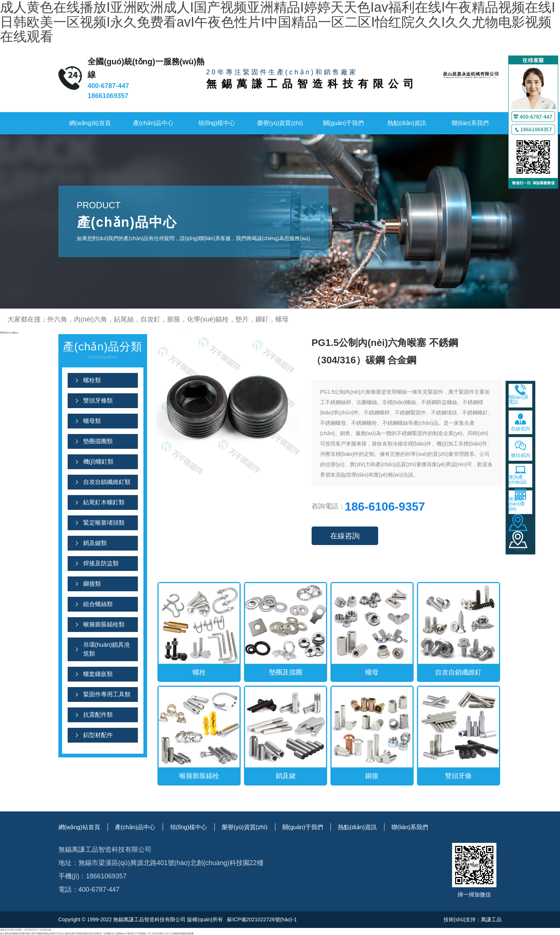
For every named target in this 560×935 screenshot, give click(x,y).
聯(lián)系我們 (470, 123)
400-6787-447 (108, 86)
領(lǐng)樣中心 (217, 123)
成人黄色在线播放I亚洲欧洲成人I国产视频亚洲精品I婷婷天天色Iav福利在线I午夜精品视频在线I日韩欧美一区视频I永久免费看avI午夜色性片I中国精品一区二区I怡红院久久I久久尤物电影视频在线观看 (97, 933)
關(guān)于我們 (343, 123)
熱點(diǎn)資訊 (407, 123)
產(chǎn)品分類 (103, 351)
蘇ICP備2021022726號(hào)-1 (261, 919)
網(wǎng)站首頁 (90, 123)
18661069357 (108, 96)
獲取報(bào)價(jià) (9, 332)
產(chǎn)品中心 (153, 123)
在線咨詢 (345, 536)
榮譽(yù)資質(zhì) (280, 123)
